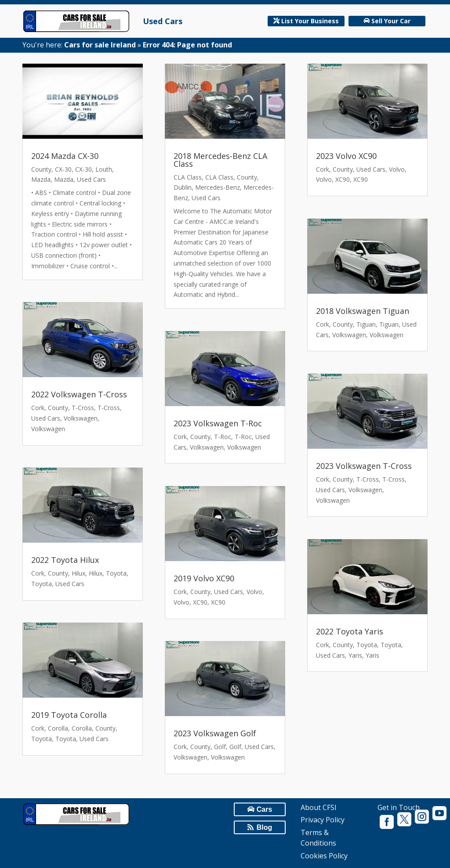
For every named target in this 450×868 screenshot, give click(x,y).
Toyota (116, 573)
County (41, 169)
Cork (38, 408)
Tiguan (366, 324)
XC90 (200, 602)
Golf (220, 747)
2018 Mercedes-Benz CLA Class (220, 160)
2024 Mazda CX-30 (65, 156)
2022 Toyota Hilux (65, 560)
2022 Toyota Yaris (350, 631)
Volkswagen (81, 418)
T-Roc (223, 437)
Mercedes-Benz (218, 187)
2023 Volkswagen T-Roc (218, 423)
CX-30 (63, 169)
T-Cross (83, 408)
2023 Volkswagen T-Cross (364, 466)
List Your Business (310, 21)
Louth (104, 169)
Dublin (183, 187)
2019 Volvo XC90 (204, 578)
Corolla (58, 728)
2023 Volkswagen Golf (215, 733)
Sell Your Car (391, 21)
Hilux (78, 573)
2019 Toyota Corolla (69, 715)
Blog (265, 827)
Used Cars (163, 21)
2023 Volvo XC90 (346, 156)
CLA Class (188, 177)
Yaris (355, 655)
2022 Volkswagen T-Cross (79, 394)
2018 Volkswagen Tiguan (363, 311)
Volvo (254, 592)
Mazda (41, 179)
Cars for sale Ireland (100, 45)
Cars (265, 809)
